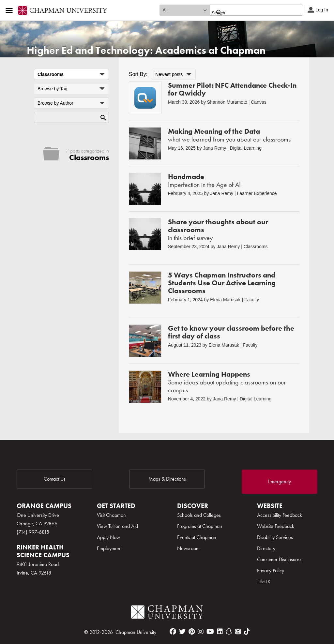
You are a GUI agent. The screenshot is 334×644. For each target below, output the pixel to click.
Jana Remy (214, 148)
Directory (266, 548)
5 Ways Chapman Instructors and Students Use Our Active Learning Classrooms (222, 283)
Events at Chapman (197, 537)
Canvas (258, 102)
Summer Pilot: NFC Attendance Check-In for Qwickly (232, 89)
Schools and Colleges (199, 515)
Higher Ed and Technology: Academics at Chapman (146, 50)
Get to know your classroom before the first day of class (231, 332)
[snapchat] (229, 632)
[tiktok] (247, 632)
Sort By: (138, 74)
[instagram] (201, 632)
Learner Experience (257, 193)
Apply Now (108, 537)
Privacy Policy (271, 570)
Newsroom (188, 548)
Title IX (264, 582)
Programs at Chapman (200, 526)
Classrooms (256, 247)
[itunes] (238, 632)
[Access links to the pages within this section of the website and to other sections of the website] (10, 10)
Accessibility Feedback (280, 515)
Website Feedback (276, 526)
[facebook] (173, 632)
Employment (109, 548)
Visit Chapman (111, 515)
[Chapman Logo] (167, 613)
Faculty (252, 300)
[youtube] (210, 632)
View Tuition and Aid (117, 526)
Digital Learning (246, 148)
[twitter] (182, 632)
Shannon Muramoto (227, 102)
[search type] (185, 10)
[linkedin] (220, 632)
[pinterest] (192, 632)
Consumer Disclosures (279, 559)
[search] (249, 13)
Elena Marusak (225, 300)
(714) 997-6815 (33, 532)
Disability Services (275, 537)
